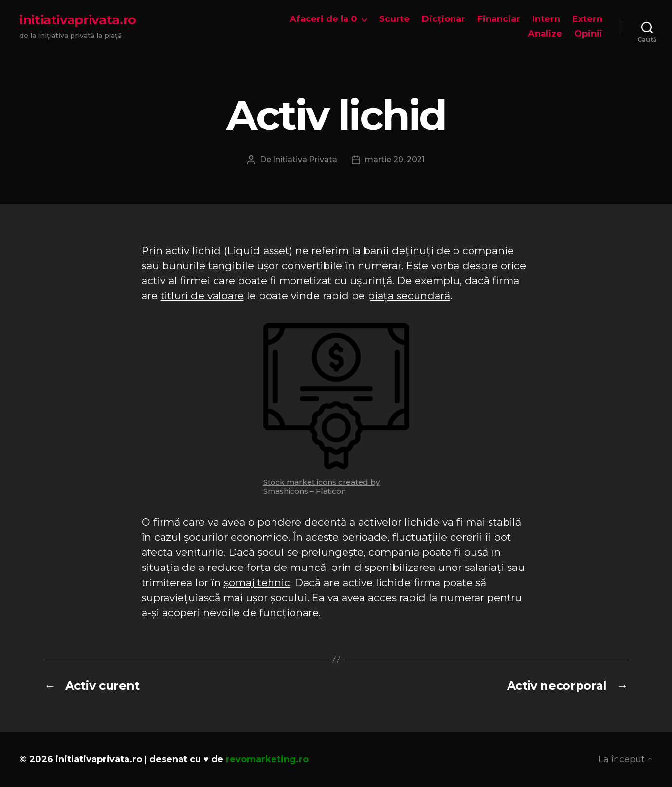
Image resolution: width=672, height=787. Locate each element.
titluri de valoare (202, 296)
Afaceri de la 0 (323, 19)
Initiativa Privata (305, 159)
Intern (546, 19)
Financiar (499, 19)
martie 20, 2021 (395, 159)
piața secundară (409, 296)
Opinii (588, 34)
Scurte (394, 19)
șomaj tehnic (257, 582)
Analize (545, 34)
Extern (587, 19)
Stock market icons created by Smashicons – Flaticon (321, 486)
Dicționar (444, 19)
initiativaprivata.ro (78, 20)
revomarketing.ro (267, 759)
